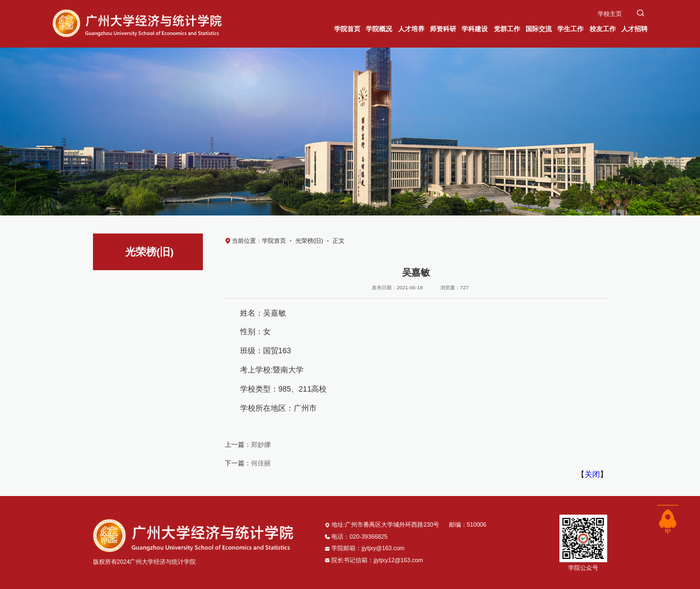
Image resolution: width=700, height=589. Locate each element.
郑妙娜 (261, 445)
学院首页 (274, 241)
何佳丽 (261, 463)
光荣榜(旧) (309, 241)
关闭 (592, 474)
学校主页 (610, 14)
